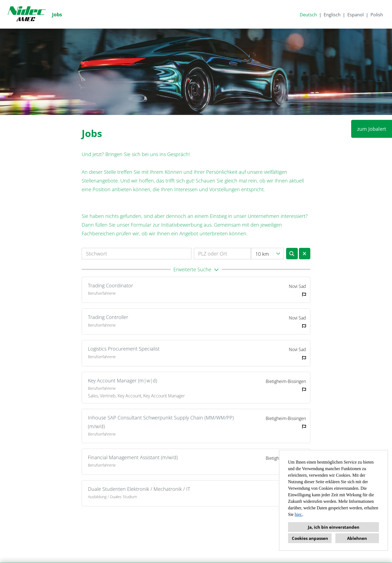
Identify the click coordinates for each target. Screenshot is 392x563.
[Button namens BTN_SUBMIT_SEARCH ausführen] (292, 254)
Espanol (356, 15)
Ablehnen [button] (357, 538)
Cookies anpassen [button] (310, 538)
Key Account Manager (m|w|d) (122, 381)
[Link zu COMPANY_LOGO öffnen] (27, 14)
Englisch (332, 15)
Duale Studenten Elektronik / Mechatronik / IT (139, 489)
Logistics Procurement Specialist (124, 349)
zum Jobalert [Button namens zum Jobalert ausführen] (372, 129)
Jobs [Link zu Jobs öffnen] (57, 14)
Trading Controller (108, 317)
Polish (377, 15)
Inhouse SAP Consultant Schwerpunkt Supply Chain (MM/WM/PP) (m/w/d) (161, 422)
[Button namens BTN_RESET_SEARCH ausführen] (305, 254)
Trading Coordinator (111, 285)
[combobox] (267, 254)
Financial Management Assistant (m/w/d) (133, 457)
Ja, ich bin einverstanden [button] (334, 527)
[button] (196, 269)
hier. (298, 514)
